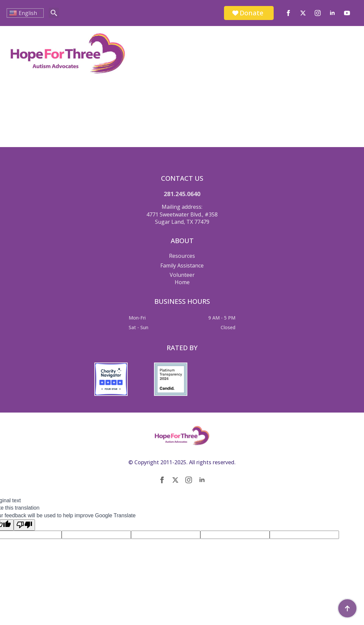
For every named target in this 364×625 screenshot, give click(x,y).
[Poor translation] (24, 525)
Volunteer (182, 275)
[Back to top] (347, 608)
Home (182, 282)
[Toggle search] (54, 13)
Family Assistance (182, 265)
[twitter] (303, 13)
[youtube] (347, 13)
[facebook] (288, 13)
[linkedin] (332, 13)
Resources (182, 256)
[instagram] (318, 13)
